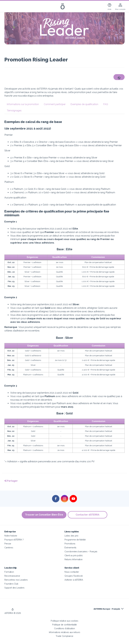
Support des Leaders (14, 588)
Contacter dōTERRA (88, 515)
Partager (11, 481)
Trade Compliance (64, 636)
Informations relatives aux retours (64, 632)
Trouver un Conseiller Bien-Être (44, 515)
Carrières (9, 548)
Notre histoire (11, 536)
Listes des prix (71, 536)
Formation (9, 572)
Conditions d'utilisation (64, 628)
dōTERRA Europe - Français (107, 609)
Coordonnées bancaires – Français (81, 551)
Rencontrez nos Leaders (16, 580)
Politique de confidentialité (64, 625)
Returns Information (74, 559)
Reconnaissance (12, 576)
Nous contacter (72, 572)
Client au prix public (74, 555)
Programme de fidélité (75, 540)
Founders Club (11, 584)
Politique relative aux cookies (64, 621)
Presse (8, 544)
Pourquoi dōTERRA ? (14, 540)
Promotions (70, 544)
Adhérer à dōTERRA (74, 580)
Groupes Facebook (74, 576)
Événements (70, 548)
